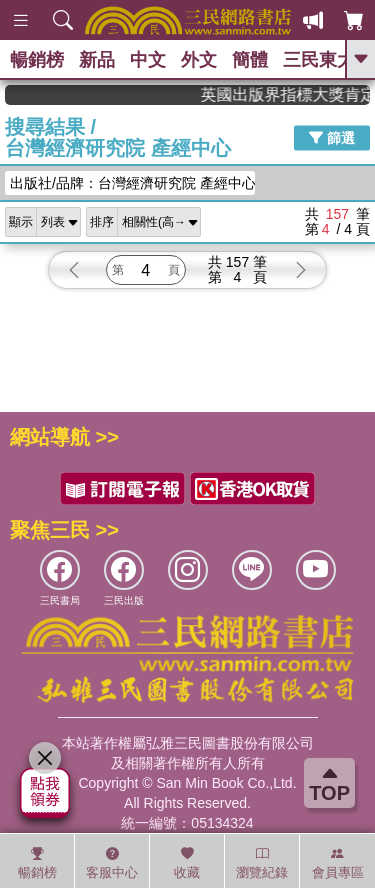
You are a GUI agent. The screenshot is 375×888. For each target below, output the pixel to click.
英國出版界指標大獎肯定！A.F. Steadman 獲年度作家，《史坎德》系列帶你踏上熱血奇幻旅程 (299, 94)
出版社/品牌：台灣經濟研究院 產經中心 (132, 183)
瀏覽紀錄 (262, 863)
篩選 (332, 138)
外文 (199, 60)
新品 (97, 60)
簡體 (250, 60)
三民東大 (319, 60)
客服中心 (112, 863)
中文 (148, 60)
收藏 (187, 863)
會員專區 (338, 863)
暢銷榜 (37, 60)
